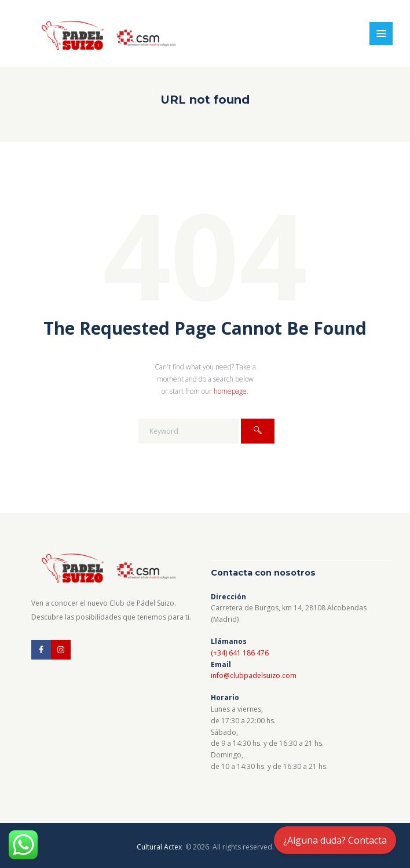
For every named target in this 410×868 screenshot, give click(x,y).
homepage (230, 391)
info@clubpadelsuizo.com (254, 675)
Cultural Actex (160, 847)
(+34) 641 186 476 (240, 653)
